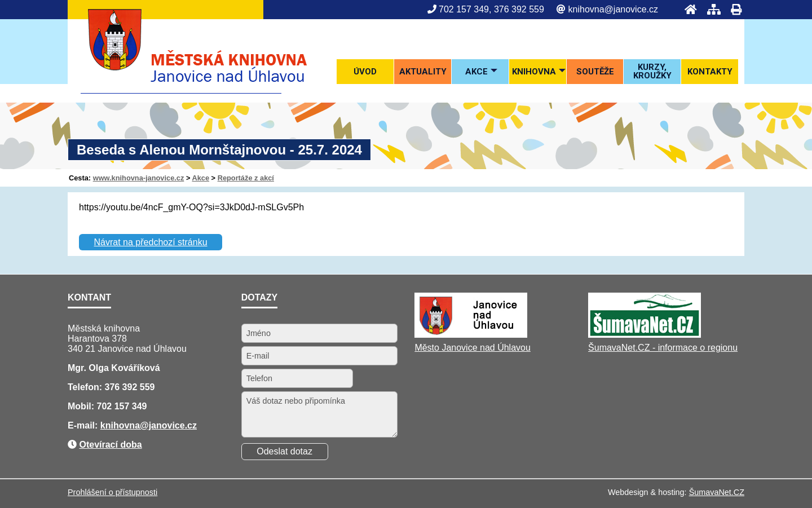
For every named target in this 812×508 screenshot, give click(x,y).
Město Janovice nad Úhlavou (472, 348)
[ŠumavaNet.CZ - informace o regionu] (645, 335)
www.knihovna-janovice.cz (139, 178)
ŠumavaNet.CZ (717, 492)
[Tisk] (733, 9)
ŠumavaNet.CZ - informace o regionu (663, 348)
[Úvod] (687, 9)
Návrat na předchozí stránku (151, 242)
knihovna (120, 425)
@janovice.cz (168, 425)
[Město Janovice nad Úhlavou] (471, 335)
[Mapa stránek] (710, 9)
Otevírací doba (110, 445)
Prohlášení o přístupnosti (112, 492)
